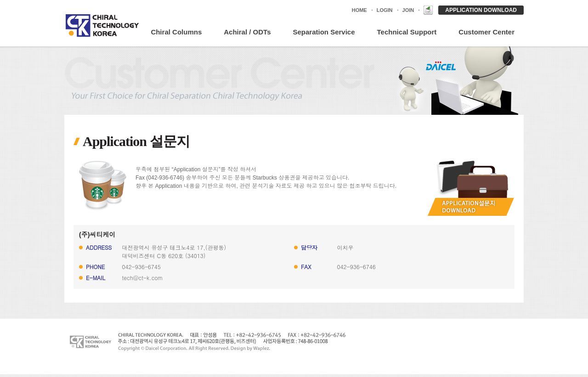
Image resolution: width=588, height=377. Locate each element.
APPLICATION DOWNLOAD (481, 10)
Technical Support (407, 32)
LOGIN (385, 10)
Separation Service (324, 32)
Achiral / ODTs (247, 32)
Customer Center (486, 32)
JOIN (408, 10)
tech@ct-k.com (143, 278)
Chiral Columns (176, 32)
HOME (359, 10)
